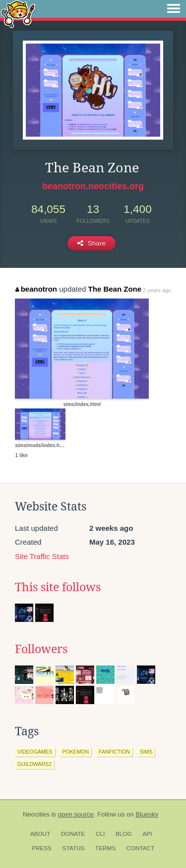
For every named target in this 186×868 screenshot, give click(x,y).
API (147, 834)
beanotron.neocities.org (93, 186)
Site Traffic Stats (42, 556)
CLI (100, 834)
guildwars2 (34, 764)
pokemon (76, 752)
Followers (41, 649)
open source (76, 814)
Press (42, 848)
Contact (140, 848)
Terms (105, 848)
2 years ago (157, 290)
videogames (35, 752)
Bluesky (147, 814)
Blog (124, 834)
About (40, 834)
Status (74, 848)
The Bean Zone (115, 289)
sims (146, 752)
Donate (73, 834)
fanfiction (114, 752)
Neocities (36, 814)
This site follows (58, 587)
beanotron (36, 289)
